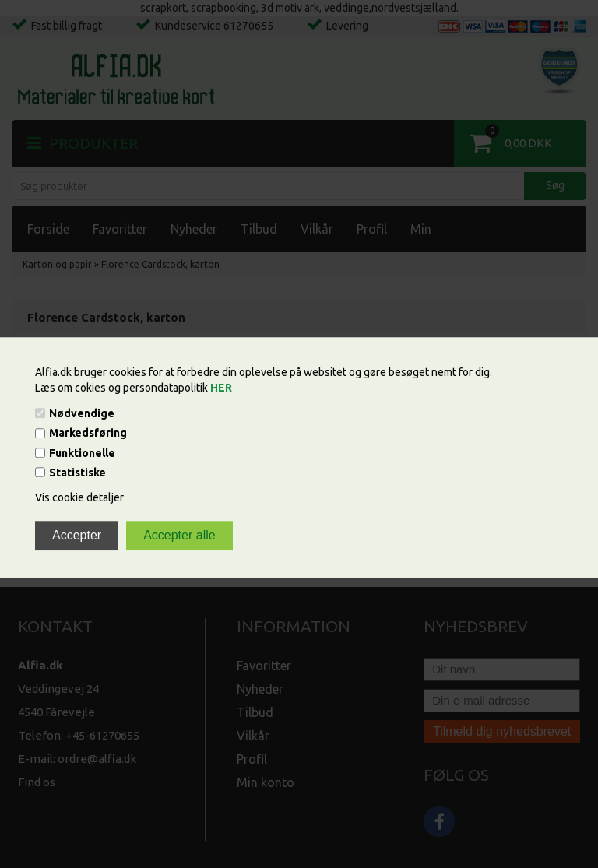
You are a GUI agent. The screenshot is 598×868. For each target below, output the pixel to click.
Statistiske (77, 473)
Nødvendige (82, 413)
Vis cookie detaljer (79, 497)
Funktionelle (82, 453)
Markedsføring (88, 434)
